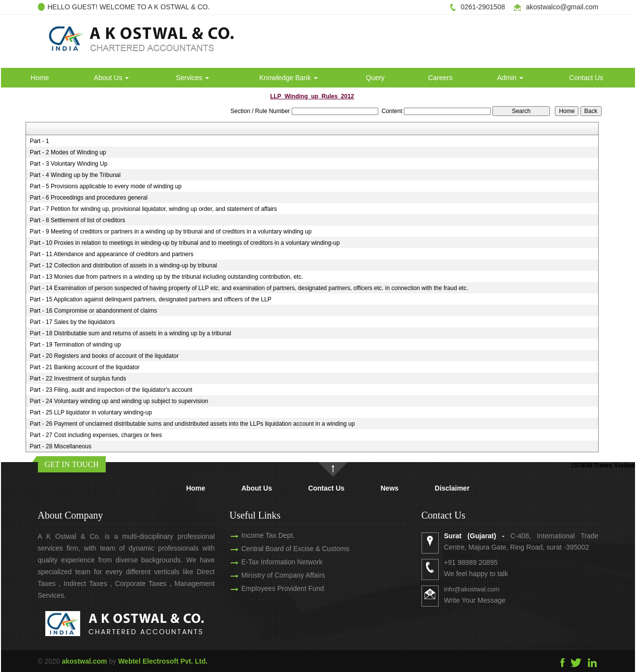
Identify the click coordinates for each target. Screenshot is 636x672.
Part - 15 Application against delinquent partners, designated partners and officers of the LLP (150, 299)
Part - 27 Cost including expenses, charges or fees (96, 435)
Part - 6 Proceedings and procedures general (88, 198)
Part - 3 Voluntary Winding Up (68, 164)
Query (375, 78)
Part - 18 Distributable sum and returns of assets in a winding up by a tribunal (130, 333)
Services (193, 78)
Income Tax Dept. (257, 535)
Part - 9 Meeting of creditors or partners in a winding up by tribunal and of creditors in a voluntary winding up (170, 232)
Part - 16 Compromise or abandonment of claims (93, 311)
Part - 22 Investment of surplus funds (78, 379)
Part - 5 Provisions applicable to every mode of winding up (106, 186)
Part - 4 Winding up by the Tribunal (75, 175)
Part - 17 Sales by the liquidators (72, 322)
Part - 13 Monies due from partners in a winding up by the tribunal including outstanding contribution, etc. (166, 277)
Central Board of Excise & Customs (284, 549)
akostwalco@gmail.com (562, 7)
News (390, 488)
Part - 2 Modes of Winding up (68, 152)
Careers (440, 78)
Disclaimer (452, 488)
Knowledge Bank (288, 78)
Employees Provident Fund (271, 588)
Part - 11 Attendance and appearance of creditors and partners (111, 254)
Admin (510, 78)
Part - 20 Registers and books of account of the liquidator (104, 356)
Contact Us (586, 78)
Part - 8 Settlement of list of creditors (77, 220)
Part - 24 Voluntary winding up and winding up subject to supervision (119, 401)
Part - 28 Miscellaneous (60, 446)
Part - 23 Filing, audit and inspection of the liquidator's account (111, 390)
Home (40, 78)
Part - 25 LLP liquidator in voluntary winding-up (91, 412)
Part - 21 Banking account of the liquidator (84, 367)
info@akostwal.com (483, 589)
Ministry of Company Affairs (272, 575)
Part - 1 (39, 141)
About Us (111, 78)
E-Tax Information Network (270, 562)
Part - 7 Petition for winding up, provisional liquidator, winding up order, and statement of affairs (153, 209)
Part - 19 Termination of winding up (75, 345)
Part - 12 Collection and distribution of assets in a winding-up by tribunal (123, 265)
